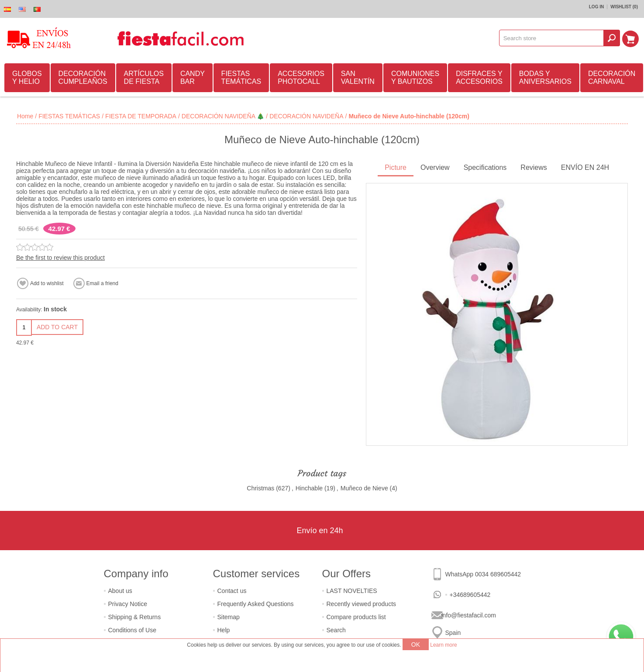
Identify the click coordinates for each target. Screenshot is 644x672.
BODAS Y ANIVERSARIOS (545, 78)
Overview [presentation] (435, 167)
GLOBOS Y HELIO (27, 78)
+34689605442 (470, 595)
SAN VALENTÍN (358, 78)
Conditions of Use (133, 630)
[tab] (396, 168)
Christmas (260, 488)
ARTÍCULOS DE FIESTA (144, 78)
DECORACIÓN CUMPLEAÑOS (83, 78)
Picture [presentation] (396, 167)
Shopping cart (631, 38)
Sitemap (229, 617)
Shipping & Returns (135, 617)
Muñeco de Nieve (364, 488)
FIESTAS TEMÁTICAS (241, 78)
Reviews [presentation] (534, 167)
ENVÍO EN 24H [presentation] (585, 167)
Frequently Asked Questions (256, 604)
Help (224, 630)
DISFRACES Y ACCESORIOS (479, 78)
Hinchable (309, 488)
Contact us (232, 591)
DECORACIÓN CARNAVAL (612, 78)
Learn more (443, 645)
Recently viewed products (362, 604)
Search (336, 630)
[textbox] (552, 38)
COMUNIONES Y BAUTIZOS (415, 78)
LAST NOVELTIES (352, 591)
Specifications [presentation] (485, 167)
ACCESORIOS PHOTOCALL (301, 78)
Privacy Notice (128, 604)
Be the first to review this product (60, 258)
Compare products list (356, 617)
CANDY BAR (193, 78)
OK (416, 644)
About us (120, 591)
